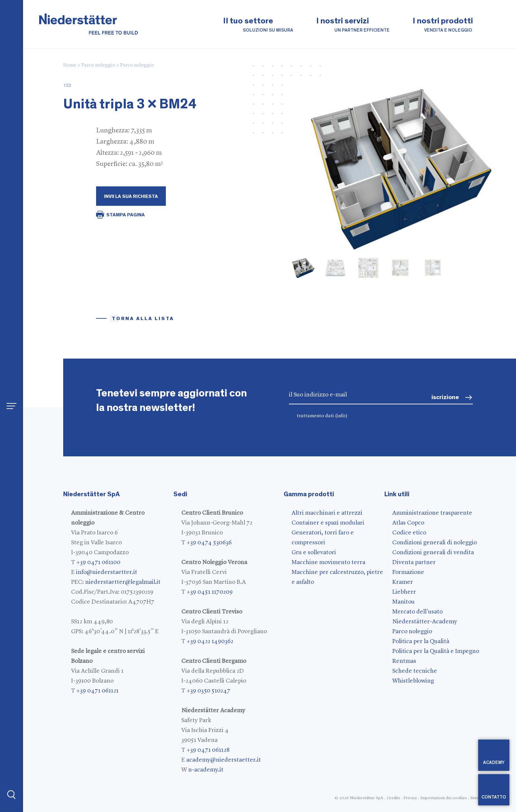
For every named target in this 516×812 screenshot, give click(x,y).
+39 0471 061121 (97, 691)
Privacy (410, 798)
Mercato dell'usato (417, 612)
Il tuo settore (258, 25)
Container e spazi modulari (328, 523)
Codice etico (409, 533)
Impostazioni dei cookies (444, 798)
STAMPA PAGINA (126, 215)
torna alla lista (143, 319)
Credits (393, 798)
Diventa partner (414, 562)
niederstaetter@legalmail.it (123, 582)
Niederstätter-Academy (425, 622)
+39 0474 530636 (209, 543)
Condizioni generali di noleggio (435, 543)
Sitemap (478, 798)
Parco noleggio (98, 65)
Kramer (403, 582)
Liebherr (404, 592)
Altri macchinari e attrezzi (327, 513)
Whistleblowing (413, 681)
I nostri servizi (353, 25)
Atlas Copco (408, 523)
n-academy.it (206, 770)
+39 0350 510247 (208, 691)
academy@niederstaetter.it (224, 760)
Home (70, 65)
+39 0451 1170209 (210, 592)
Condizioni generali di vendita (433, 553)
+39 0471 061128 (208, 750)
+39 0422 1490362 (210, 641)
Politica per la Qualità (421, 641)
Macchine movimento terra (328, 562)
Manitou (403, 602)
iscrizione (445, 397)
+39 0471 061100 (98, 562)
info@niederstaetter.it (107, 572)
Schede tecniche (415, 671)
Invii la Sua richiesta (131, 196)
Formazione (408, 572)
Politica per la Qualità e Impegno (436, 651)
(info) (341, 416)
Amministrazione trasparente (432, 513)
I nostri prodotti (443, 25)
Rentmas (404, 661)
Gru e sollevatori (314, 553)
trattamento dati (322, 416)
